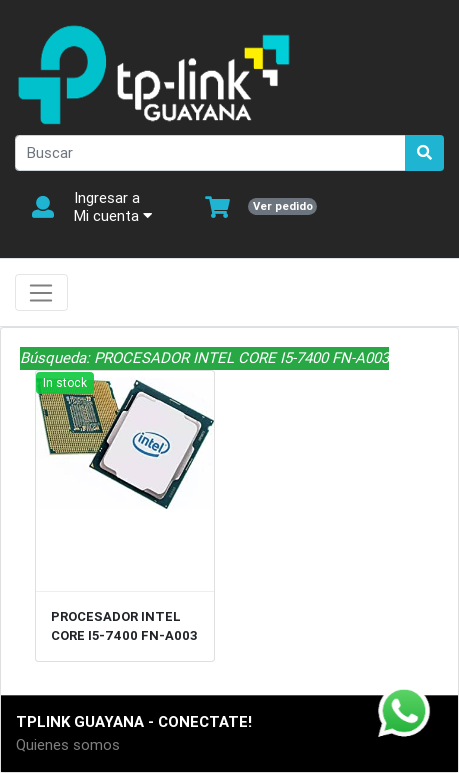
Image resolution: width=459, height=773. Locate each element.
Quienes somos (68, 744)
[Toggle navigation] (41, 293)
